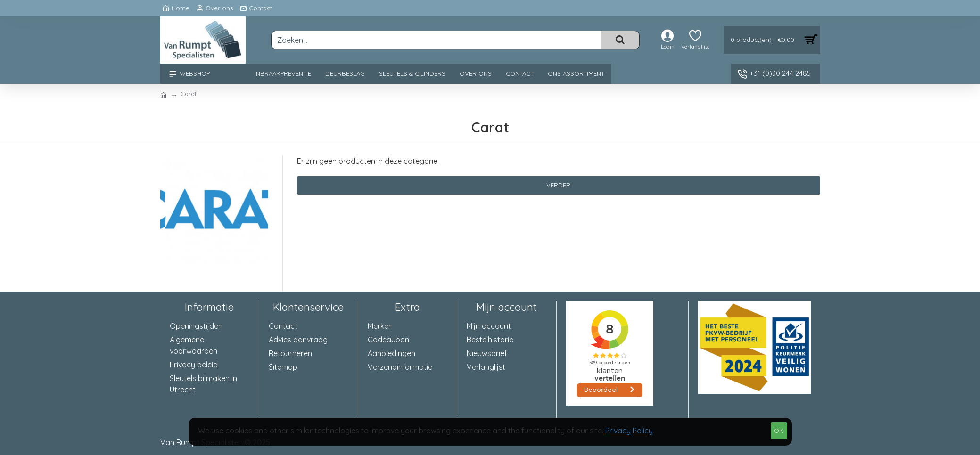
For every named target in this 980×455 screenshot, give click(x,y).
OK (779, 431)
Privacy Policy (629, 431)
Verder (558, 185)
